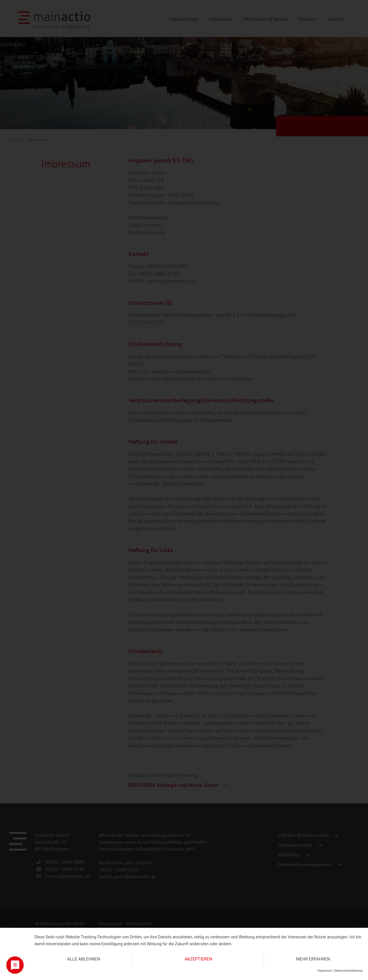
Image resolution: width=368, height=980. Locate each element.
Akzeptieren (198, 959)
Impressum (325, 971)
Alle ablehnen (84, 959)
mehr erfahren (313, 959)
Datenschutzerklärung (348, 971)
